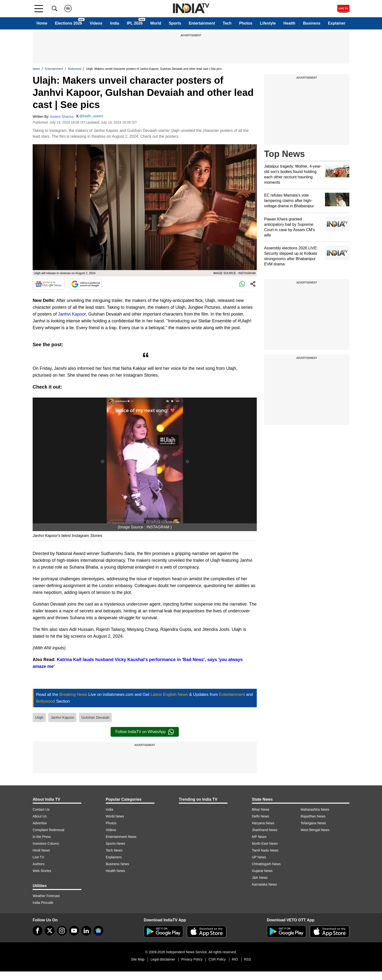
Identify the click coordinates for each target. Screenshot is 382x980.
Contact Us (41, 809)
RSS (248, 959)
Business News (117, 864)
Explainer (337, 23)
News (36, 69)
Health (289, 23)
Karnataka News (264, 884)
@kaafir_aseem (91, 116)
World (156, 23)
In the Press (42, 837)
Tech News (114, 850)
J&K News (260, 878)
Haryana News (263, 823)
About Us (40, 816)
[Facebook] (38, 931)
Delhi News (261, 816)
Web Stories (42, 871)
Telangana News (313, 823)
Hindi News (41, 850)
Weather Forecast (46, 896)
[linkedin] (86, 931)
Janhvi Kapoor (72, 314)
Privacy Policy (192, 959)
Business (312, 23)
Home (42, 23)
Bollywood (75, 69)
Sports (175, 23)
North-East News (265, 844)
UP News (259, 857)
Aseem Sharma (62, 117)
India (115, 23)
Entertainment (202, 23)
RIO (235, 959)
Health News (115, 871)
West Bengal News (315, 830)
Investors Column (46, 844)
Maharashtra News (315, 809)
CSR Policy (217, 959)
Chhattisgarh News (266, 864)
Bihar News (261, 809)
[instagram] (62, 931)
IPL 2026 (135, 23)
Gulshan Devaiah (95, 717)
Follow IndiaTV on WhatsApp (145, 732)
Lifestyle (268, 23)
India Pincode (43, 903)
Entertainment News (121, 837)
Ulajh (39, 717)
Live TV (38, 857)
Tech (227, 23)
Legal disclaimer (163, 959)
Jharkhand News (265, 830)
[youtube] (74, 931)
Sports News (115, 844)
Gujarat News (262, 871)
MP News (259, 837)
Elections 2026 (69, 23)
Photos (246, 23)
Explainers (114, 857)
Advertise (40, 823)
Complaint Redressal (48, 830)
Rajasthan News (313, 816)
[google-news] (98, 931)
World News (115, 816)
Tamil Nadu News (265, 850)
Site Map (138, 959)
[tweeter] (50, 931)
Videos (96, 23)
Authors (38, 864)
